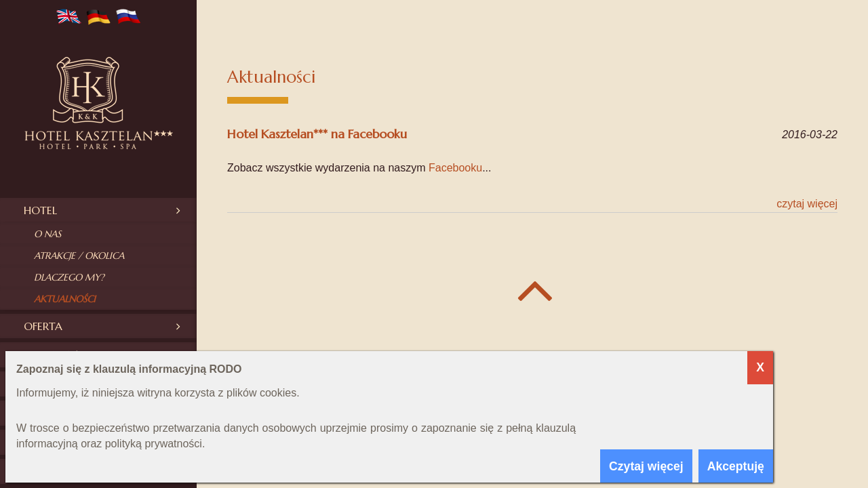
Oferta (43, 326)
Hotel (40, 210)
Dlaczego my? (69, 277)
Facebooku (455, 168)
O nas (47, 234)
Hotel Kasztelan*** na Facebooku (317, 134)
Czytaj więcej (807, 204)
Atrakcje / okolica (79, 256)
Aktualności (65, 299)
